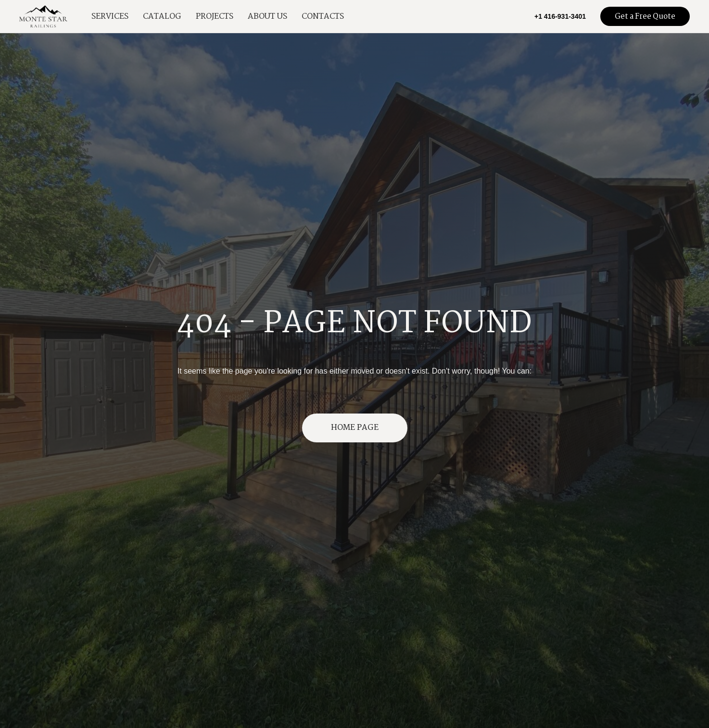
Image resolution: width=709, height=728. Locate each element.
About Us (267, 17)
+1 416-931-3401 (560, 16)
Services (110, 17)
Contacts (323, 17)
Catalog (162, 17)
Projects (215, 17)
